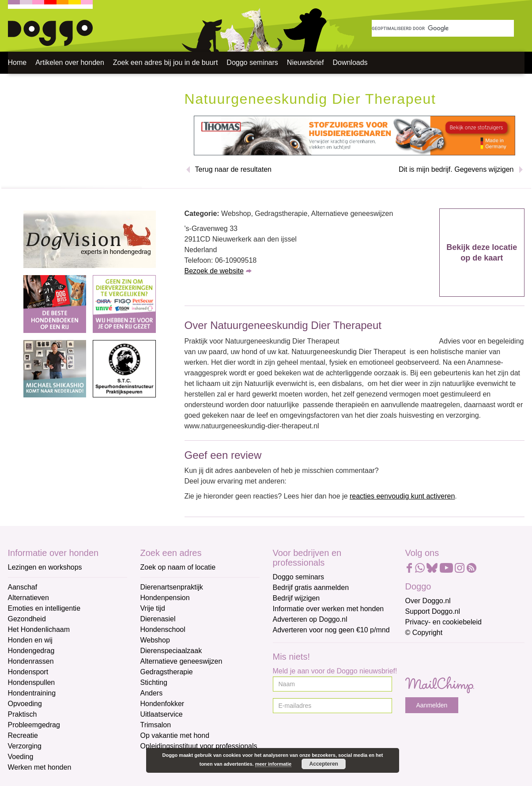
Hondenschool (163, 629)
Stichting (154, 682)
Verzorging (25, 746)
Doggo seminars (252, 62)
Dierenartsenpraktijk (172, 587)
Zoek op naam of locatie (178, 567)
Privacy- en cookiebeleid (443, 622)
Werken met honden (40, 767)
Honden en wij (30, 640)
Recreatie (23, 735)
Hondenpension (165, 598)
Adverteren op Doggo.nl (310, 619)
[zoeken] (443, 28)
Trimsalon (156, 725)
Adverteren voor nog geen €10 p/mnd (331, 630)
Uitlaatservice (162, 714)
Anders (152, 693)
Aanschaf (23, 587)
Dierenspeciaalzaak (171, 651)
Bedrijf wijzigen (296, 598)
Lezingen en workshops (45, 567)
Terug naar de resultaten (233, 169)
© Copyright (424, 633)
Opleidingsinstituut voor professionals (199, 746)
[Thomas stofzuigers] (355, 135)
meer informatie (274, 764)
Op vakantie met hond (175, 735)
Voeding (21, 757)
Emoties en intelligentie (44, 608)
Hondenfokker (162, 704)
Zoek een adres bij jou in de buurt (165, 62)
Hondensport (28, 672)
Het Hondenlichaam (39, 629)
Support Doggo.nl (433, 611)
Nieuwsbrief (306, 62)
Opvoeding (25, 704)
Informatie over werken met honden (328, 609)
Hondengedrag (31, 651)
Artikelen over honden (70, 62)
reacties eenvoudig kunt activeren (402, 496)
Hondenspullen (32, 682)
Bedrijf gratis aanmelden (311, 588)
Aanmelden (432, 705)
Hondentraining (32, 693)
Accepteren (324, 764)
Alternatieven (28, 598)
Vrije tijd (153, 608)
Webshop (155, 640)
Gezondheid (27, 619)
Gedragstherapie (167, 672)
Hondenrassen (31, 661)
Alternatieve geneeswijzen (181, 661)
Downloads (350, 62)
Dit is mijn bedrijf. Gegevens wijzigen (456, 169)
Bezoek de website (214, 271)
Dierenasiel (158, 619)
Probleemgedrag (34, 725)
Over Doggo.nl (428, 601)
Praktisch (23, 714)
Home (17, 62)
